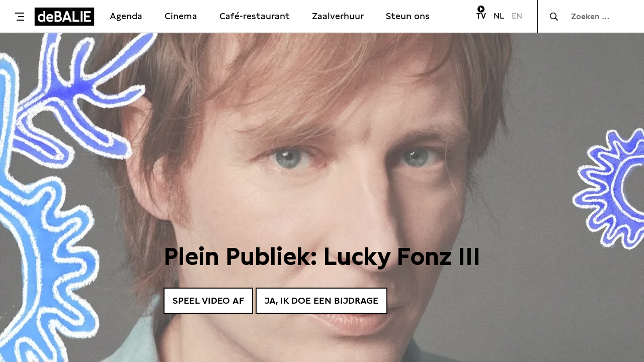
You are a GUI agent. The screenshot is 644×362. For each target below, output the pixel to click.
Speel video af (208, 300)
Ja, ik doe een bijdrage (321, 300)
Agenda (126, 16)
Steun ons (408, 16)
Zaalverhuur (338, 16)
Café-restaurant (255, 16)
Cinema (181, 16)
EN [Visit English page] (517, 16)
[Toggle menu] (20, 17)
